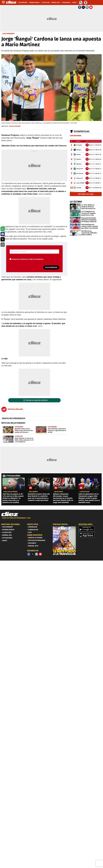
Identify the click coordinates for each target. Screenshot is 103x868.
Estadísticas (82, 131)
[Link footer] (10, 514)
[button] (3, 229)
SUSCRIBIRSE (51, 267)
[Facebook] (29, 554)
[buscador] (81, 3)
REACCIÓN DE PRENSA (10, 492)
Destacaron (58, 492)
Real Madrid (33, 492)
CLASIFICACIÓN (84, 492)
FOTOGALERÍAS (13, 476)
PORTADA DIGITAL (60, 524)
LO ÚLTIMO (76, 202)
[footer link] (51, 519)
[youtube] (40, 554)
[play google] (90, 529)
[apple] (90, 535)
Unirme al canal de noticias (37, 400)
